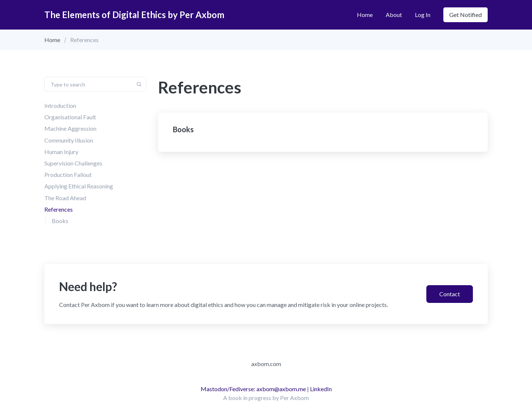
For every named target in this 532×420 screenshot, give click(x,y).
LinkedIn (321, 389)
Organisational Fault (70, 117)
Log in (423, 15)
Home (365, 15)
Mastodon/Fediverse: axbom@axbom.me (253, 389)
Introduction (60, 105)
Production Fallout (68, 175)
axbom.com (266, 364)
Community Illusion (69, 140)
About (394, 15)
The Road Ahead (65, 198)
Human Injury (61, 152)
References (59, 209)
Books (60, 221)
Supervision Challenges (73, 163)
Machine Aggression (70, 128)
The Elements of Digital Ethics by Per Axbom (134, 15)
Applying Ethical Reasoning (79, 186)
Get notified (465, 15)
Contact (450, 294)
